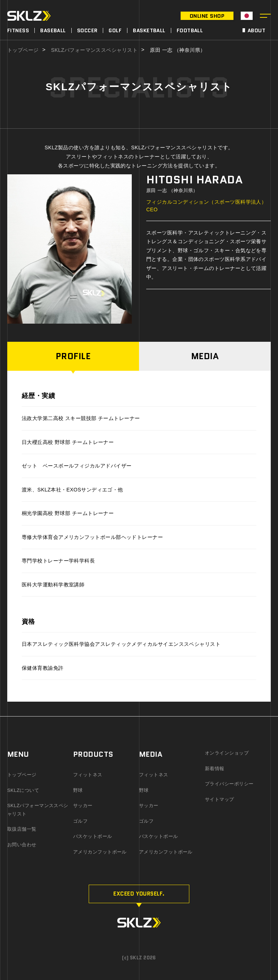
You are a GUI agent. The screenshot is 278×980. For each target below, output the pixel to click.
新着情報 (215, 769)
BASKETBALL (149, 30)
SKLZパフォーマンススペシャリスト (94, 50)
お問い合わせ (22, 845)
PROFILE (73, 356)
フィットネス (88, 775)
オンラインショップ (227, 753)
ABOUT (256, 30)
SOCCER (87, 30)
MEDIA (205, 356)
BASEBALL (53, 30)
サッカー (83, 805)
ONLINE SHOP (207, 16)
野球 (78, 790)
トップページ (23, 50)
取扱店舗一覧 (22, 829)
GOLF (115, 30)
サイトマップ (220, 799)
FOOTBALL (190, 30)
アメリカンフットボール (100, 852)
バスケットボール (93, 836)
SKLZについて (23, 790)
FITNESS (18, 30)
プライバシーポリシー (229, 784)
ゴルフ (80, 821)
